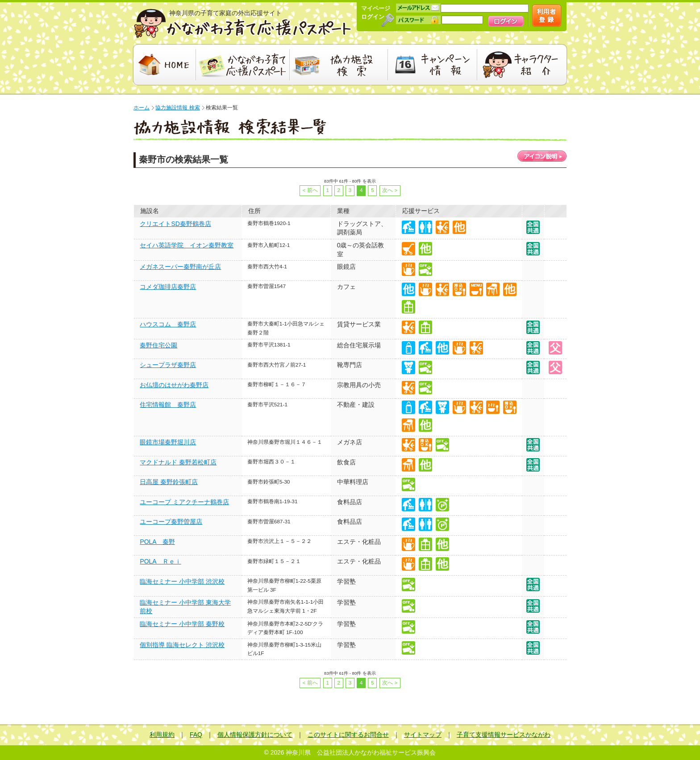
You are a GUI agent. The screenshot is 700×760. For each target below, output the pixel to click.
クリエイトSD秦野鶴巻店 (175, 224)
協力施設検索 (339, 65)
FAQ (196, 735)
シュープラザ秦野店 (168, 365)
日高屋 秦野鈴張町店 (169, 482)
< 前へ (310, 190)
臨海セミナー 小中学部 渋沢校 (182, 581)
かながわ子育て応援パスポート (243, 23)
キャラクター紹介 (523, 65)
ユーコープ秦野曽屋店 (171, 522)
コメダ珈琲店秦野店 (168, 287)
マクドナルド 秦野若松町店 (178, 462)
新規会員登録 (547, 16)
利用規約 (162, 735)
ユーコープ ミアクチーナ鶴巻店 (184, 502)
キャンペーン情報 (433, 65)
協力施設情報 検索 (177, 108)
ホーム (142, 108)
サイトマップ (423, 735)
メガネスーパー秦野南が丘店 (180, 267)
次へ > (390, 190)
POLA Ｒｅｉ (160, 561)
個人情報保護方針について (255, 735)
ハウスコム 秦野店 (168, 324)
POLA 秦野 (157, 542)
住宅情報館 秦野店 (168, 405)
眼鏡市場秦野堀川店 (168, 442)
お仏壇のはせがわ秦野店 (174, 385)
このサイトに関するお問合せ (348, 735)
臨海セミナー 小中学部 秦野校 (182, 624)
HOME (164, 65)
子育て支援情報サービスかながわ (504, 735)
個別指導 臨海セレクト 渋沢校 (182, 645)
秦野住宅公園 (158, 345)
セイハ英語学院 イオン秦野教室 (187, 245)
